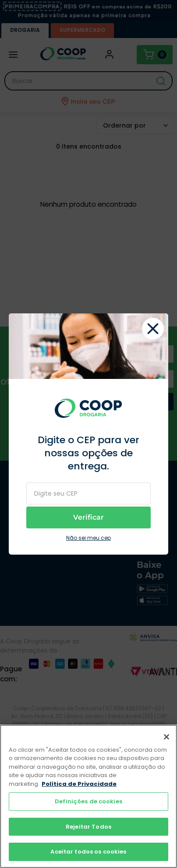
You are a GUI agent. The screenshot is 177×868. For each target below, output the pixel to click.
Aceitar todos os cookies (88, 852)
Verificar (88, 517)
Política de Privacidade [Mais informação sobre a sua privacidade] (79, 784)
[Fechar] (166, 737)
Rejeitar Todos (88, 827)
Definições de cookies (88, 801)
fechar (153, 329)
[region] (88, 796)
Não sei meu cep (88, 538)
